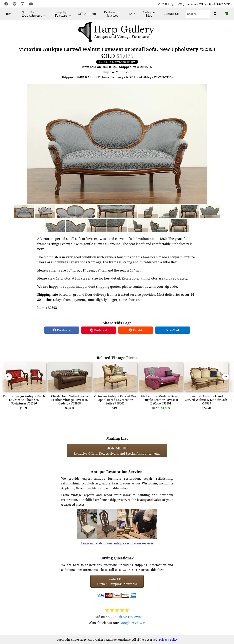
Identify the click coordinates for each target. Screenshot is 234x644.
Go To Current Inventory (117, 62)
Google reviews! (132, 623)
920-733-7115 (224, 4)
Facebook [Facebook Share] (62, 330)
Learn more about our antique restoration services (117, 543)
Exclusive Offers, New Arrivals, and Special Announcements (117, 450)
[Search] (198, 14)
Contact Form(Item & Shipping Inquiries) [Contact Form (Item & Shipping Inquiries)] (117, 581)
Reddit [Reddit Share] (135, 330)
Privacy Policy (168, 640)
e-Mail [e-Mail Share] (173, 330)
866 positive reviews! (125, 617)
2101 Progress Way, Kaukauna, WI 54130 (186, 4)
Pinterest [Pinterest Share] (99, 330)
